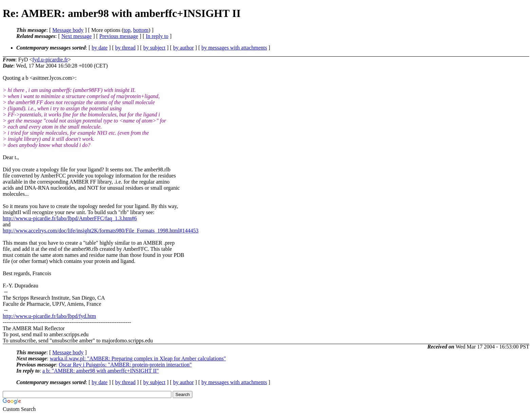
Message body (68, 30)
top (127, 30)
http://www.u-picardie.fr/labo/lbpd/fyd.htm (49, 316)
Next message (77, 36)
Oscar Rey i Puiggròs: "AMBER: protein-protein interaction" (125, 365)
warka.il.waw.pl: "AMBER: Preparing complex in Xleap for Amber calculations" (138, 359)
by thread (126, 48)
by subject (154, 48)
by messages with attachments (234, 48)
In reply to (157, 36)
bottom (141, 30)
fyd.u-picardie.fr (50, 60)
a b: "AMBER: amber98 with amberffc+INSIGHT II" (101, 371)
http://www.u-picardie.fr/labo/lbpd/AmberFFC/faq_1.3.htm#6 (70, 218)
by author (183, 48)
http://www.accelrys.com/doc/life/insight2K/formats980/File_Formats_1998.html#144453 (101, 231)
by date (100, 48)
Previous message (119, 36)
